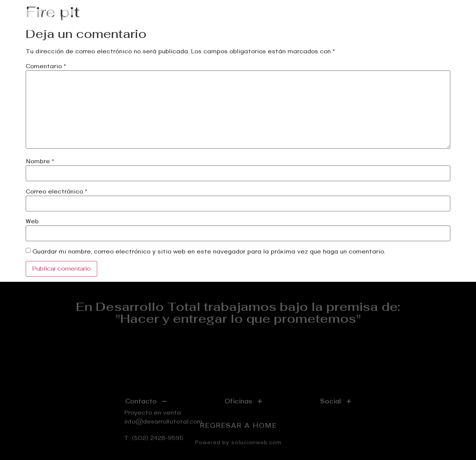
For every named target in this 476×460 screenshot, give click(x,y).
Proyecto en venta (253, 20)
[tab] (146, 415)
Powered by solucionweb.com (238, 444)
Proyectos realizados (326, 20)
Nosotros (386, 20)
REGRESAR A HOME (238, 427)
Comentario (46, 66)
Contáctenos (432, 20)
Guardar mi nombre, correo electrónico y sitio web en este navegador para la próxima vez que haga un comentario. (209, 252)
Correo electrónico (56, 192)
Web (32, 221)
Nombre (40, 161)
